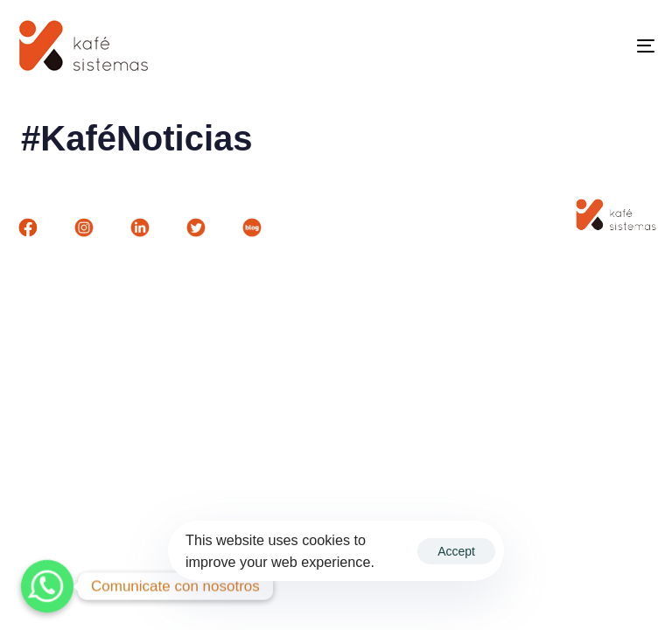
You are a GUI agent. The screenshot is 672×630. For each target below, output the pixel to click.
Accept (456, 551)
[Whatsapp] (47, 586)
